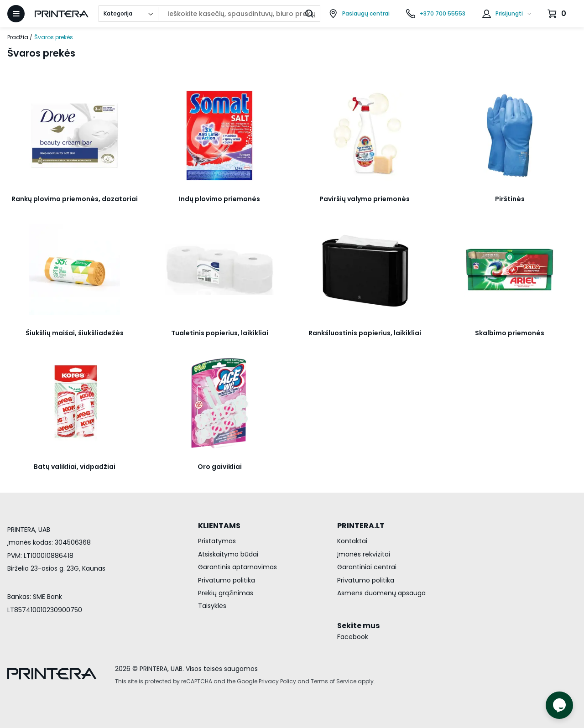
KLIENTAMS (219, 526)
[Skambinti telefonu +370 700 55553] (436, 14)
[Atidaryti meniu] (16, 14)
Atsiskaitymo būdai (228, 554)
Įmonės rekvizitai (364, 554)
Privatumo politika (227, 580)
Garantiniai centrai (367, 567)
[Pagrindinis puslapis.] (62, 14)
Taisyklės (212, 606)
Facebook (353, 637)
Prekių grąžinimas (226, 593)
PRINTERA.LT (361, 526)
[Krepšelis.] (558, 14)
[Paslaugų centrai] (359, 14)
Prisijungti (509, 13)
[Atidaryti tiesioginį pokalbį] (559, 705)
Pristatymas (217, 541)
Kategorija (118, 13)
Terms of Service (334, 681)
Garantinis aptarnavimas (237, 567)
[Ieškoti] (309, 14)
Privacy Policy (277, 681)
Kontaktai (352, 541)
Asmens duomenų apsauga (381, 593)
